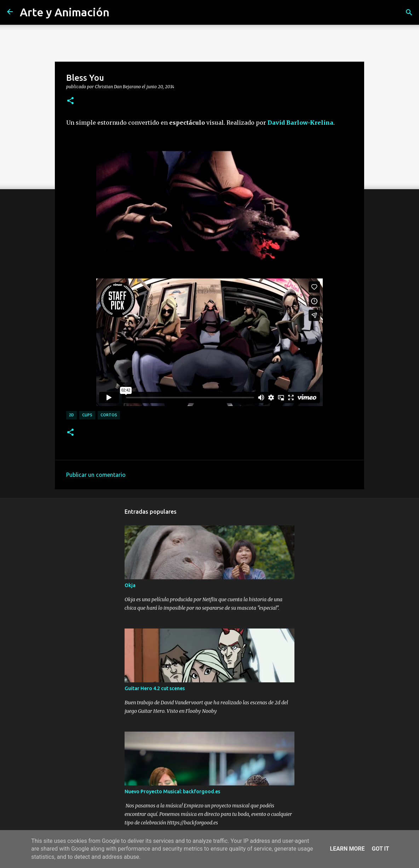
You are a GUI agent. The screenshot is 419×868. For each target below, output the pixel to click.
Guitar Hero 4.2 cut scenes (155, 688)
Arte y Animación (65, 12)
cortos (109, 415)
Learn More (347, 849)
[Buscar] (409, 12)
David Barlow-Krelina (300, 123)
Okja (130, 585)
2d (71, 415)
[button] (70, 101)
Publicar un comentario (96, 475)
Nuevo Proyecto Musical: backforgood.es (172, 791)
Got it (380, 849)
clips (87, 415)
